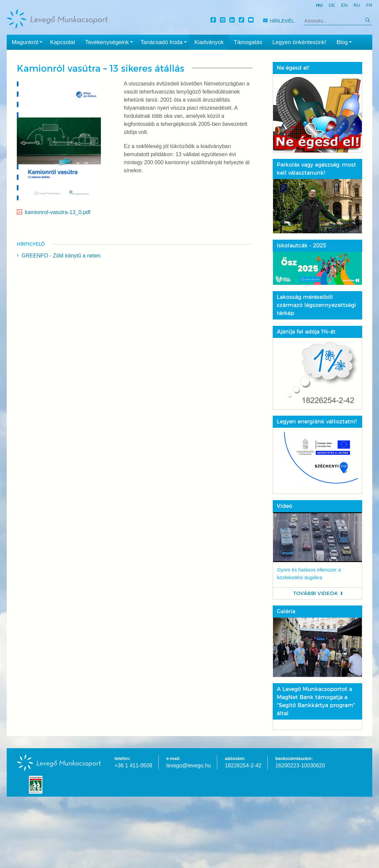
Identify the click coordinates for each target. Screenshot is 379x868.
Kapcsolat (63, 42)
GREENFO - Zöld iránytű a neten (61, 256)
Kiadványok (209, 42)
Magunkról (28, 42)
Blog (346, 42)
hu (319, 5)
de (332, 5)
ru (357, 5)
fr (369, 5)
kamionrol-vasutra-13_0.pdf (58, 212)
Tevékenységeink (110, 42)
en (344, 5)
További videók (316, 593)
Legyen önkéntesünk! (299, 42)
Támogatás (248, 42)
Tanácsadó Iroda (165, 42)
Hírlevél (279, 21)
